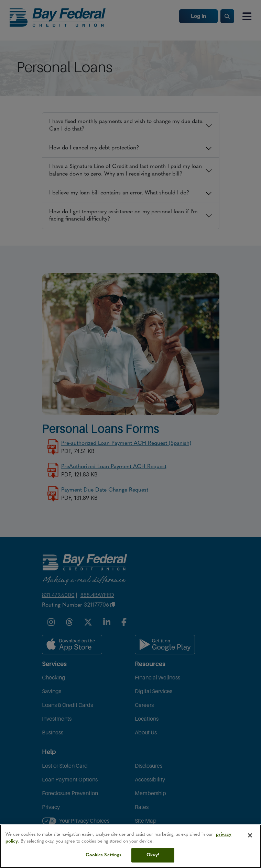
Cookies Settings (104, 855)
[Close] (250, 835)
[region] (130, 846)
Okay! (153, 855)
